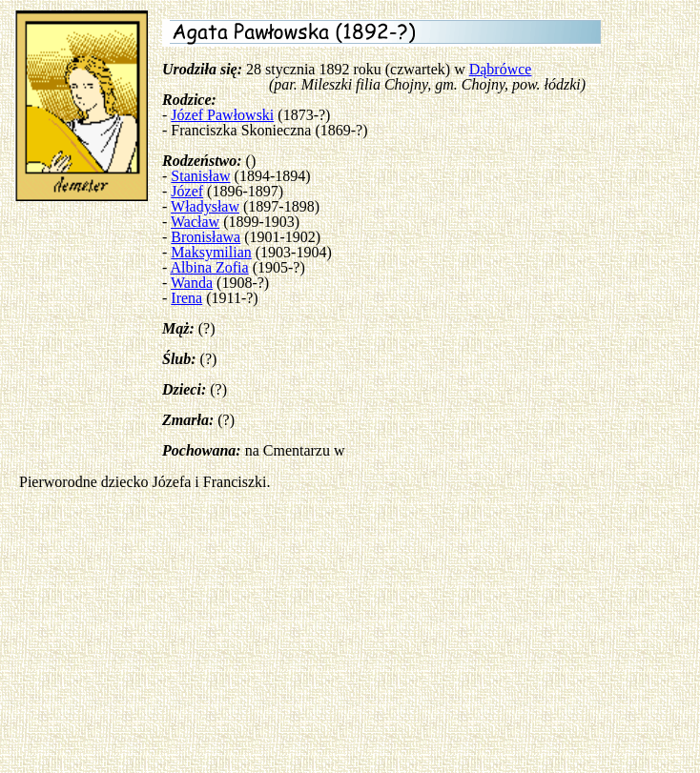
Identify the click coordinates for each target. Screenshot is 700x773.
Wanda (192, 283)
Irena (186, 298)
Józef (187, 191)
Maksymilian (211, 252)
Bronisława (206, 237)
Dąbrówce (501, 69)
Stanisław (200, 176)
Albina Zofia (209, 267)
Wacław (195, 222)
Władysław (205, 206)
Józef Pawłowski (222, 115)
